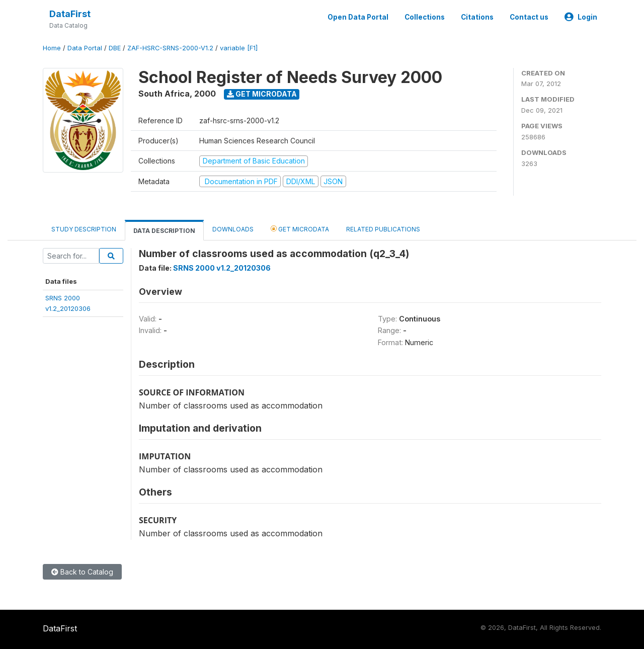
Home (52, 48)
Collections (425, 17)
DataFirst (70, 14)
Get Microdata (262, 94)
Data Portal (85, 48)
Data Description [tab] (164, 231)
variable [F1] (239, 48)
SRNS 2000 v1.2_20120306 (222, 268)
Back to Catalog (82, 572)
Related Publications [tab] (383, 229)
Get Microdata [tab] (300, 229)
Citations (477, 17)
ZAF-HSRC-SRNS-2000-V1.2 (170, 48)
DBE (115, 48)
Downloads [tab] (233, 229)
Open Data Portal (358, 17)
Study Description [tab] (84, 229)
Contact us (529, 17)
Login (581, 17)
